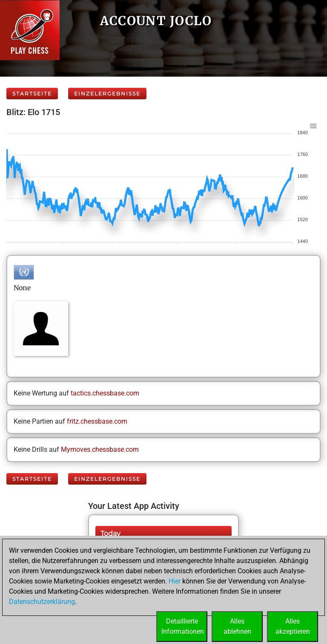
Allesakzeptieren (293, 626)
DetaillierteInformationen (183, 626)
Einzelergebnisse (107, 94)
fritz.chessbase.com (97, 421)
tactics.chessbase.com (105, 393)
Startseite (32, 94)
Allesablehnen (237, 626)
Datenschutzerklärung (42, 602)
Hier (175, 581)
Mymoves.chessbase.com (100, 449)
